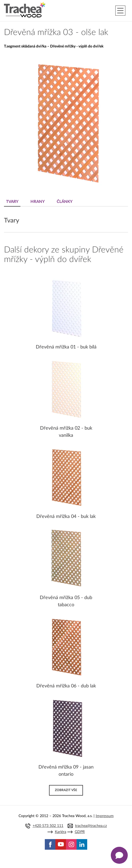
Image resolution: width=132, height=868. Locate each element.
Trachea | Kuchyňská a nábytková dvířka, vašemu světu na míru (25, 10)
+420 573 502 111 (48, 826)
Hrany (38, 202)
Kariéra (61, 832)
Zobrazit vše (66, 790)
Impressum (105, 816)
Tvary (12, 202)
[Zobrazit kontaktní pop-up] (119, 855)
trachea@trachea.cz (91, 826)
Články (65, 202)
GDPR (80, 832)
